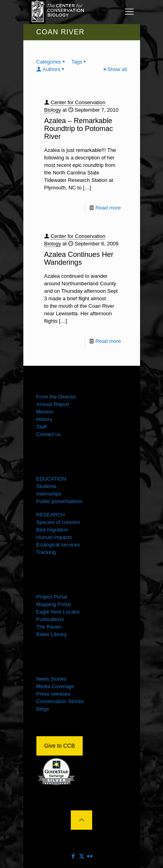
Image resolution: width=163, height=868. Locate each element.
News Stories (52, 679)
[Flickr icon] (90, 856)
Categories (51, 62)
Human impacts (54, 537)
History (44, 419)
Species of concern (58, 522)
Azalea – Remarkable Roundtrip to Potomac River (79, 129)
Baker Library (52, 634)
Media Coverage (55, 686)
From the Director (56, 397)
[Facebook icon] (73, 856)
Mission (45, 412)
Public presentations (60, 501)
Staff (42, 427)
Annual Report (53, 404)
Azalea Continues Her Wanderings (79, 258)
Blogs (43, 709)
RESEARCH (51, 515)
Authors (51, 69)
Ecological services (58, 545)
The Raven (49, 627)
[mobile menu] (129, 12)
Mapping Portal (54, 604)
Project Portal (52, 597)
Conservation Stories (60, 701)
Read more (108, 208)
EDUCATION (51, 479)
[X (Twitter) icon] (82, 856)
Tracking (46, 552)
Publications (50, 619)
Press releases (53, 694)
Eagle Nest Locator (58, 612)
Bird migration (52, 530)
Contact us (49, 434)
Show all (114, 69)
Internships (49, 494)
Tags (79, 62)
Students (46, 486)
